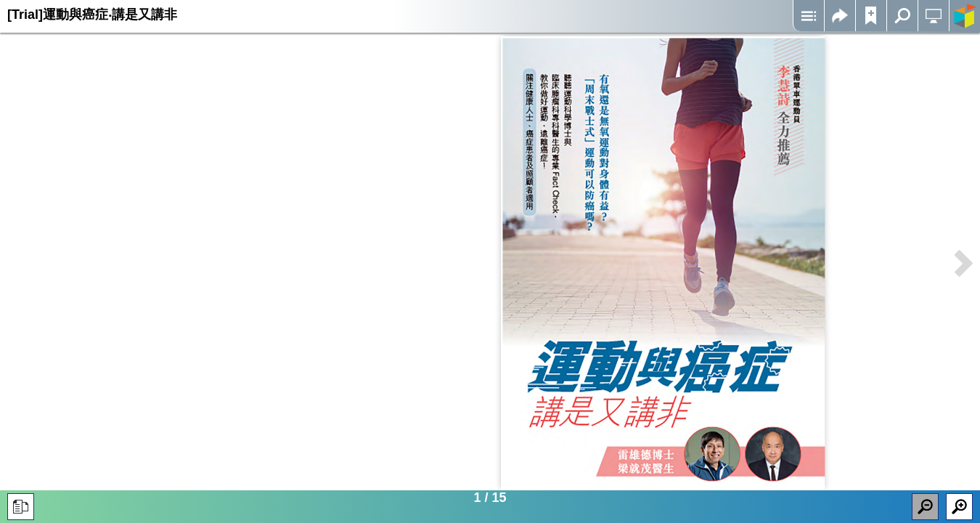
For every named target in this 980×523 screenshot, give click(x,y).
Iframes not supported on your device (663, 263)
